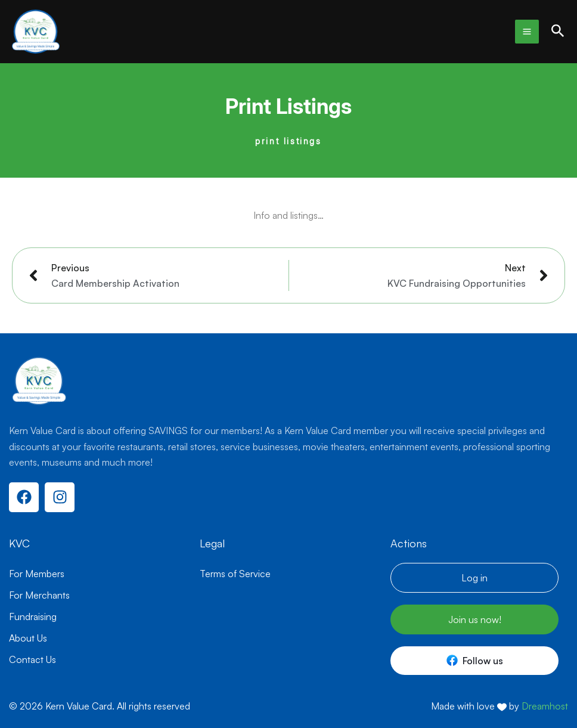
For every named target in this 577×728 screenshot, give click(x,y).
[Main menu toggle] (527, 32)
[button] (558, 31)
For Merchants (39, 595)
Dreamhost (545, 706)
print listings (288, 141)
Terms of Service (235, 574)
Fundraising (33, 617)
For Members (37, 574)
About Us (28, 638)
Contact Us (32, 659)
